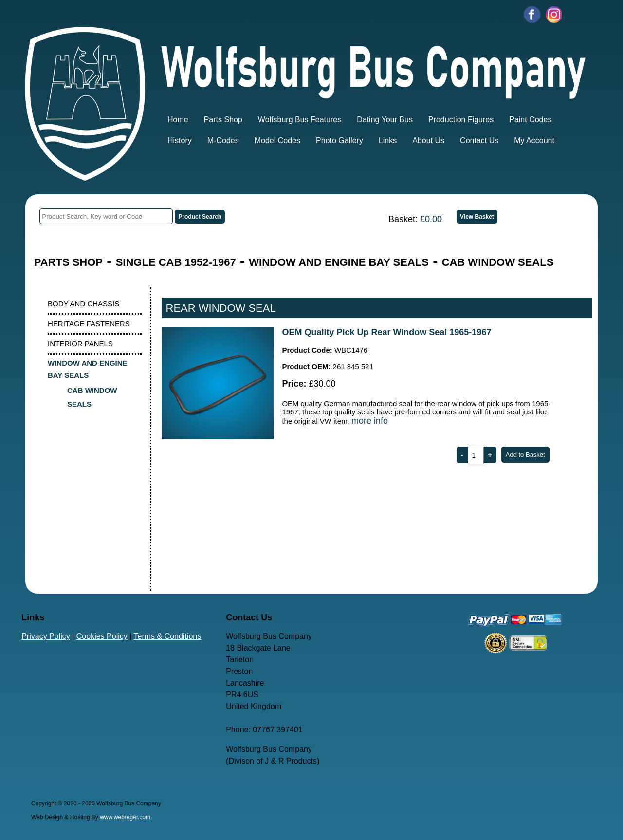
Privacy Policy (46, 636)
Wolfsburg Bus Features (300, 120)
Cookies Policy (102, 636)
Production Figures (461, 120)
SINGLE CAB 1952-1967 (176, 262)
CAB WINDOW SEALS (498, 262)
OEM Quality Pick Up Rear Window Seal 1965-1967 (386, 332)
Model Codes (277, 140)
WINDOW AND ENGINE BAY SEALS (339, 262)
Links (388, 140)
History (180, 140)
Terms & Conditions (168, 636)
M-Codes (223, 140)
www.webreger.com (125, 817)
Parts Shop (223, 120)
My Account (534, 140)
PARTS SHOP (68, 262)
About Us (428, 140)
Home (178, 120)
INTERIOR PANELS (80, 344)
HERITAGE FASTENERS (89, 324)
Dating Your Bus (385, 120)
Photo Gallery (339, 140)
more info (370, 421)
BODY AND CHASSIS (83, 304)
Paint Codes (530, 120)
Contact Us (479, 140)
